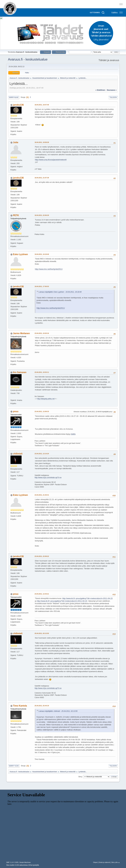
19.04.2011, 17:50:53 (42, 286)
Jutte (16, 142)
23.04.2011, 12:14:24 (42, 454)
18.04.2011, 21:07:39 (42, 178)
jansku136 (18, 105)
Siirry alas (14, 97)
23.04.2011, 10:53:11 (42, 372)
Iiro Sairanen (20, 372)
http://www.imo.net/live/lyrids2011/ (49, 269)
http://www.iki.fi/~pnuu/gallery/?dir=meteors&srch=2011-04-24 (62, 601)
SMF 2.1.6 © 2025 (12, 862)
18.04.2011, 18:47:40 (42, 105)
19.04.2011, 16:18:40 (42, 254)
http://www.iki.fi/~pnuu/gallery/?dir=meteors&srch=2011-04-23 (87, 598)
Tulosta (113, 97)
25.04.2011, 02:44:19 (42, 706)
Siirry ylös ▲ (116, 862)
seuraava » (112, 90)
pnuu (16, 411)
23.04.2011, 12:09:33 (42, 411)
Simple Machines (25, 862)
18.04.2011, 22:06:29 (42, 215)
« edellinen (100, 90)
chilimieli (18, 454)
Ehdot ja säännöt (104, 862)
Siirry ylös (14, 766)
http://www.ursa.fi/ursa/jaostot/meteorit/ (51, 160)
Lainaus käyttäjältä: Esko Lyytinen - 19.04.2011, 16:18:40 (60, 292)
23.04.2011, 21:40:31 (42, 495)
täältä (73, 434)
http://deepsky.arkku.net (46, 399)
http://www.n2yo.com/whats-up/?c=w (48, 478)
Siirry (80, 777)
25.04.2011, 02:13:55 (42, 633)
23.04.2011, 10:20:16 (42, 333)
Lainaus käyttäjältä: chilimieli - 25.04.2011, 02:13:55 (58, 711)
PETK (16, 215)
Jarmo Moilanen (21, 333)
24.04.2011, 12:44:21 (42, 594)
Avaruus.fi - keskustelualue (28, 59)
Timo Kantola (20, 706)
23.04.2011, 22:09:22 (42, 556)
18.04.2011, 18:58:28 (42, 142)
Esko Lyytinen (20, 254)
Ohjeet (95, 862)
